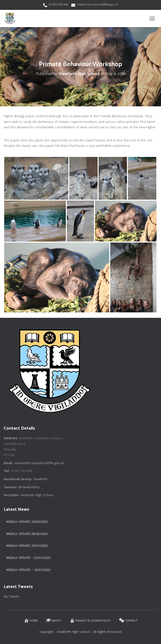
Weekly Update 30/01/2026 (27, 546)
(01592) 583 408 (58, 5)
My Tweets (12, 597)
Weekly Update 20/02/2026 (27, 522)
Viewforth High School (37, 495)
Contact (128, 621)
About (54, 621)
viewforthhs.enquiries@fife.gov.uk (97, 5)
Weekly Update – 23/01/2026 (28, 558)
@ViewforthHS (29, 488)
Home (31, 621)
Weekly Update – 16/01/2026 (28, 570)
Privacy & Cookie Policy (90, 621)
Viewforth (40, 479)
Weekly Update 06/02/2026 (27, 534)
